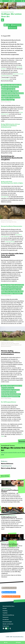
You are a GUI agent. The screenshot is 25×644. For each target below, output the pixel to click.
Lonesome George (10, 242)
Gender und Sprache (8, 624)
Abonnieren (12, 28)
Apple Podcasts (16, 25)
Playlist (19, 642)
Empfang (5, 611)
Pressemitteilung (5, 79)
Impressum (6, 617)
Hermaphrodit (5, 197)
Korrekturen (6, 619)
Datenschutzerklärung (8, 615)
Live (6, 642)
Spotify (7, 25)
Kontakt (5, 608)
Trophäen (5, 613)
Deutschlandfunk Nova (8, 606)
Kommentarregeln (7, 622)
